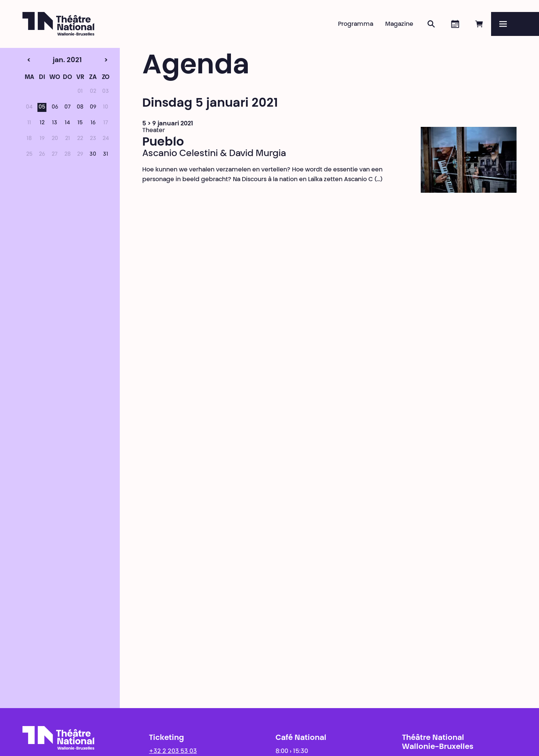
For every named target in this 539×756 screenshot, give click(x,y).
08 (80, 107)
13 (55, 123)
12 (42, 123)
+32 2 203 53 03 (173, 752)
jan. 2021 (55, 61)
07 (68, 107)
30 (93, 155)
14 (67, 123)
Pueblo (163, 143)
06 (55, 107)
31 (106, 155)
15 (80, 123)
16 (93, 123)
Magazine (399, 24)
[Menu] (515, 24)
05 (42, 107)
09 (93, 107)
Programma (356, 24)
